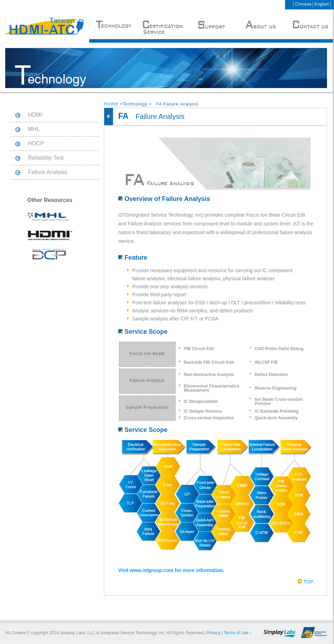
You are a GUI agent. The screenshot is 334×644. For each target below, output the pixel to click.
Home (111, 104)
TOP (305, 582)
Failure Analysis (48, 172)
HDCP (36, 143)
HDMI (35, 115)
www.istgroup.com (152, 570)
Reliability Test (46, 158)
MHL (34, 129)
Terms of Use (236, 633)
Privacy (214, 633)
